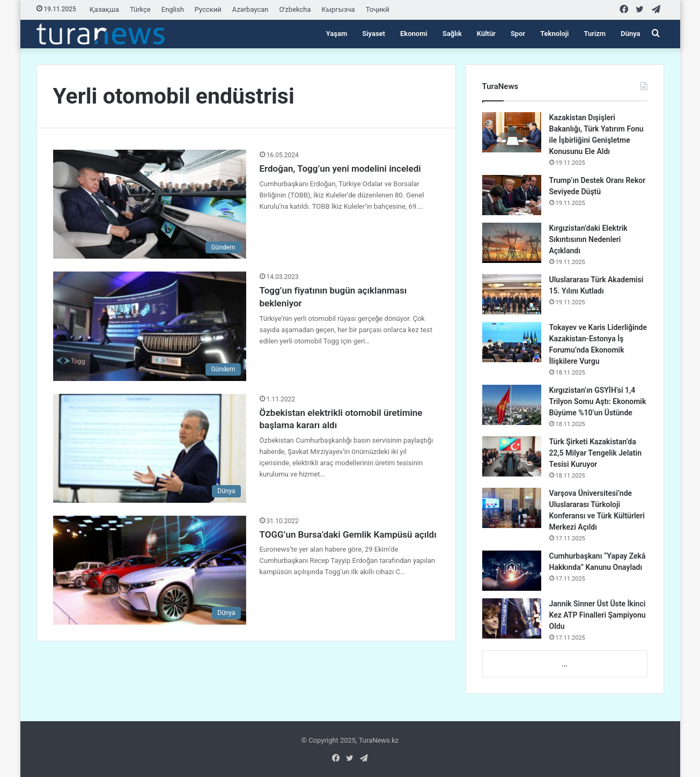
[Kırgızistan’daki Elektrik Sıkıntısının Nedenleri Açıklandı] (512, 243)
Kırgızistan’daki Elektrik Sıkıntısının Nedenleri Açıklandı (588, 239)
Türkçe (140, 9)
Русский (208, 9)
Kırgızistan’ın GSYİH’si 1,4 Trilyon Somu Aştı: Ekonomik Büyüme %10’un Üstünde (598, 401)
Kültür (486, 34)
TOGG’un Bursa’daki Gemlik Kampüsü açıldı (348, 534)
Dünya (630, 34)
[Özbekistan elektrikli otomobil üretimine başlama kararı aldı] (150, 448)
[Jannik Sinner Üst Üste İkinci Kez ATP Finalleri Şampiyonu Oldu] (512, 618)
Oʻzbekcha (295, 9)
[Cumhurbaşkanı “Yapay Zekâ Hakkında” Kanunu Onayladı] (512, 571)
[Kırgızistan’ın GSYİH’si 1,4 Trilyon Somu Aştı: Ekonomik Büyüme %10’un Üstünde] (512, 405)
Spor (518, 34)
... (565, 664)
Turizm (595, 34)
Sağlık (452, 34)
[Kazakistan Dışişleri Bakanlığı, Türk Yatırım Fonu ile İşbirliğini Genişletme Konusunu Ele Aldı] (512, 132)
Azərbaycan (250, 9)
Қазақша (104, 9)
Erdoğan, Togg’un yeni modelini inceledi (340, 168)
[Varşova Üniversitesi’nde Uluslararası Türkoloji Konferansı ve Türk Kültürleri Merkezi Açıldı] (512, 508)
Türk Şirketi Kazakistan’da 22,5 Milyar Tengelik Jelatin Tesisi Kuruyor (595, 453)
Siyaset (374, 34)
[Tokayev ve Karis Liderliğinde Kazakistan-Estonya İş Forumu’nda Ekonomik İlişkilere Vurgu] (512, 342)
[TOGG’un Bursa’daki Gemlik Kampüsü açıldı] (150, 570)
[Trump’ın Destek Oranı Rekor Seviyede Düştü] (512, 195)
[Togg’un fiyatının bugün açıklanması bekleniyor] (150, 326)
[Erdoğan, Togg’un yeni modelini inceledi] (150, 204)
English (173, 9)
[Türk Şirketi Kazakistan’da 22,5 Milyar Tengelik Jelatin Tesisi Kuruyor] (512, 456)
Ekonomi (414, 34)
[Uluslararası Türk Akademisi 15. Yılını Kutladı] (512, 294)
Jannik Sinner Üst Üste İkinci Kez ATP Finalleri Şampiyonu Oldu (598, 615)
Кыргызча (338, 9)
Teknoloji (554, 34)
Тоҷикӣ (378, 9)
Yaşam (337, 34)
